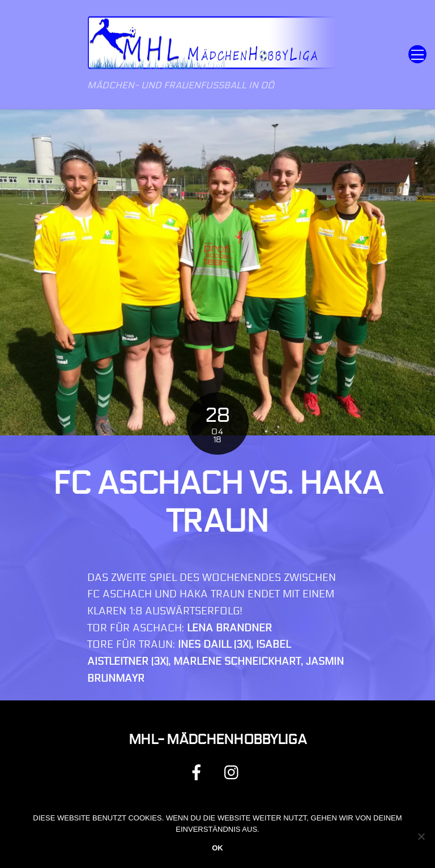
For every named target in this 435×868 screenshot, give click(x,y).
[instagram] (234, 772)
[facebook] (199, 772)
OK (217, 848)
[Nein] (421, 836)
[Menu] (417, 55)
